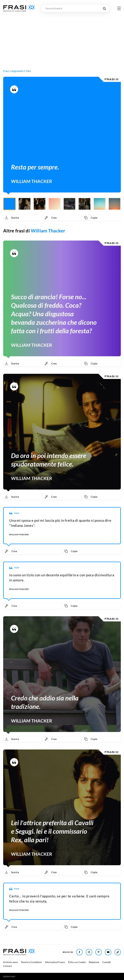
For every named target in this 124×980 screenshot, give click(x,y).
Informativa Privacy (55, 962)
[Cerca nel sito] (104, 8)
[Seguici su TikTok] (118, 952)
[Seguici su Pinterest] (99, 952)
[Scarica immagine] (22, 218)
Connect (7, 966)
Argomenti (17, 71)
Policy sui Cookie (77, 962)
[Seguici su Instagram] (89, 952)
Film (28, 71)
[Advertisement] (62, 36)
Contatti (107, 962)
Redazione (94, 962)
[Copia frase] (102, 218)
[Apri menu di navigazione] (119, 8)
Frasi (6, 71)
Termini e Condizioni (31, 962)
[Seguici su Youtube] (108, 952)
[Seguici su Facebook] (79, 952)
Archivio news (10, 962)
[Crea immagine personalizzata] (62, 218)
